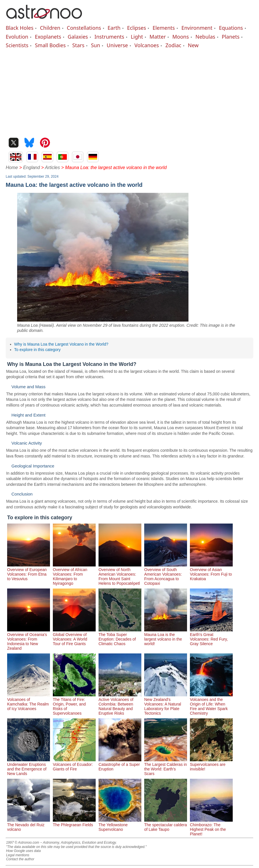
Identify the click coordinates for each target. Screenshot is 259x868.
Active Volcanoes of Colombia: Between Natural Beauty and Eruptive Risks (120, 704)
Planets (231, 37)
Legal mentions (18, 855)
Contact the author (20, 859)
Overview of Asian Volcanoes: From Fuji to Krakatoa (211, 572)
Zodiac (173, 45)
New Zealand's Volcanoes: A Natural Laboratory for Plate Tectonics (166, 704)
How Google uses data (23, 851)
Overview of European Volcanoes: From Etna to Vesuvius (29, 572)
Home (12, 168)
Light (137, 37)
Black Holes (20, 28)
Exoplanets (48, 37)
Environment (197, 28)
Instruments (109, 37)
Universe (117, 45)
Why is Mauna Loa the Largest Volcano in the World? (61, 344)
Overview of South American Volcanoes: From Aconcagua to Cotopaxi (166, 574)
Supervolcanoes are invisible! (211, 764)
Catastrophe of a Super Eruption (120, 764)
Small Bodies (50, 45)
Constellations (84, 28)
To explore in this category (38, 350)
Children (50, 28)
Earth (114, 28)
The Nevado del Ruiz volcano (29, 825)
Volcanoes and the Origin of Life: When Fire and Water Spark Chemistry (211, 704)
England (32, 168)
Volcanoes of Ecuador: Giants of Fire (74, 764)
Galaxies (78, 37)
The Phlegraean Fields (74, 823)
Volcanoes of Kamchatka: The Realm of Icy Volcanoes (29, 702)
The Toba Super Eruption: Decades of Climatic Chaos (120, 637)
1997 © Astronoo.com (23, 843)
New (193, 45)
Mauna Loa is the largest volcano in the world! (166, 637)
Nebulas (205, 37)
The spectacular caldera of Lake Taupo (166, 825)
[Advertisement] (129, 92)
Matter (158, 37)
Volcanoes (147, 45)
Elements (164, 28)
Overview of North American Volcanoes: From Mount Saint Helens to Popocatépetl (120, 574)
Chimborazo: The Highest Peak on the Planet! (211, 827)
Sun (95, 45)
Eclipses (136, 28)
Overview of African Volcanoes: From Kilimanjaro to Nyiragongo (74, 574)
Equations (231, 28)
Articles (52, 168)
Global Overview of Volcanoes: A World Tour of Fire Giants (74, 637)
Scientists (17, 45)
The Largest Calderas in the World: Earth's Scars (166, 767)
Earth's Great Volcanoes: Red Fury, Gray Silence (211, 637)
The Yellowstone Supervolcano (120, 825)
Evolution (17, 37)
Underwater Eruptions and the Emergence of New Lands (29, 767)
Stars (78, 45)
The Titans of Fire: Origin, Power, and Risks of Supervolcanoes (74, 704)
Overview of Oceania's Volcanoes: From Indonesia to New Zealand (29, 639)
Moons (181, 37)
